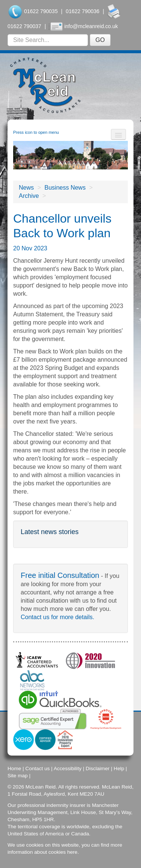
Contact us (37, 768)
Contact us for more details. (58, 617)
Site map (18, 776)
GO (100, 40)
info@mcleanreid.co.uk (91, 26)
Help (119, 768)
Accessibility (68, 768)
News (26, 188)
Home (14, 768)
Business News (65, 188)
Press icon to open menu (36, 132)
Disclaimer (98, 768)
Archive (29, 196)
